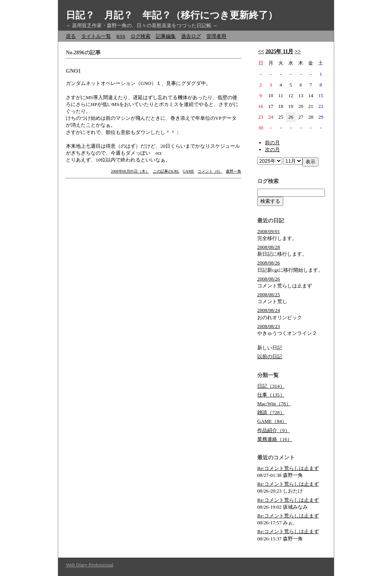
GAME (189, 171)
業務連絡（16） (275, 439)
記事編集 (166, 36)
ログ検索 (140, 36)
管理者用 (216, 36)
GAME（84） (272, 421)
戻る (71, 36)
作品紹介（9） (274, 430)
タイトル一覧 (96, 36)
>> (298, 51)
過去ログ (191, 36)
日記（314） (271, 386)
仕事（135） (271, 395)
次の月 (272, 149)
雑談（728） (271, 412)
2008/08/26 (269, 263)
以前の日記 (270, 357)
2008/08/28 (269, 247)
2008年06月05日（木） (130, 171)
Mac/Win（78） (274, 404)
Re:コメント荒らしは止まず (288, 468)
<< (261, 51)
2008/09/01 (269, 231)
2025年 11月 (279, 51)
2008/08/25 (269, 295)
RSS (121, 36)
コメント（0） (210, 171)
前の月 (272, 143)
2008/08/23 (269, 326)
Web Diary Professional (90, 565)
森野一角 (234, 171)
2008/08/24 (269, 310)
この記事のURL (166, 171)
